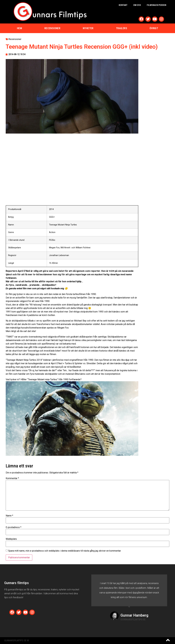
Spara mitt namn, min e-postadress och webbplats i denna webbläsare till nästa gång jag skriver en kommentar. (65, 551)
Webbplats (11, 539)
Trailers (122, 28)
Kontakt (123, 5)
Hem (19, 28)
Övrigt (154, 28)
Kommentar (12, 478)
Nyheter (88, 28)
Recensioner (52, 28)
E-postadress (14, 527)
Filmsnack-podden (157, 5)
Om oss (137, 5)
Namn (9, 516)
